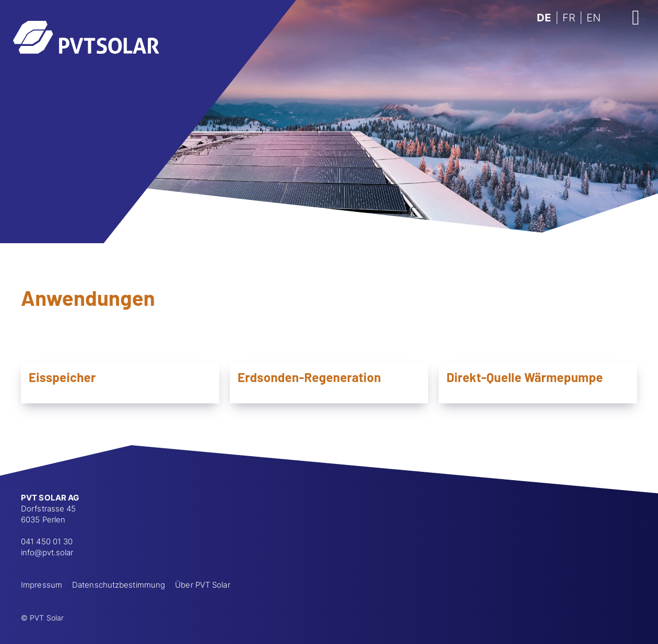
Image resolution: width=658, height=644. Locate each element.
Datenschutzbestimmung (119, 585)
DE (544, 18)
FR (569, 18)
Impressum (42, 585)
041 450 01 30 (47, 541)
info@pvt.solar (47, 552)
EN (594, 18)
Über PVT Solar (202, 585)
